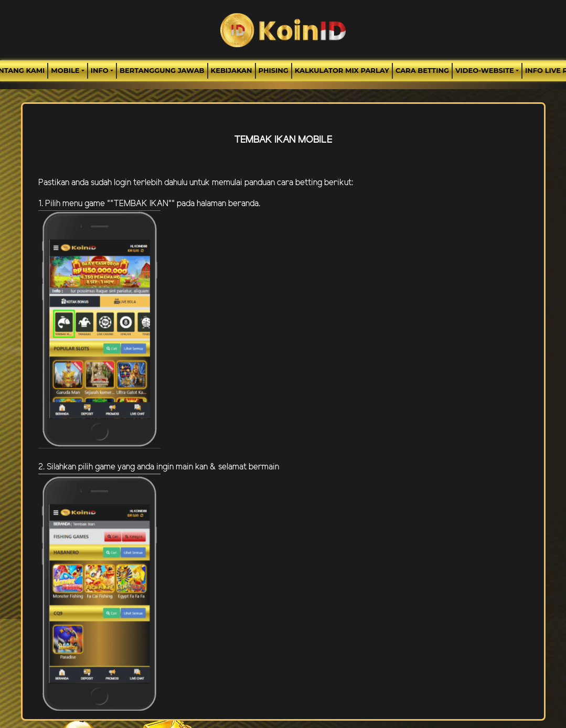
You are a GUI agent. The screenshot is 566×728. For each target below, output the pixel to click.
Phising (274, 70)
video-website (485, 70)
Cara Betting (422, 70)
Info (100, 70)
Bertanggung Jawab (162, 70)
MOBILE (65, 70)
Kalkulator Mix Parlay (342, 70)
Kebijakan (232, 70)
